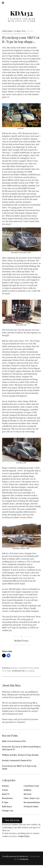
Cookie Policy (24, 836)
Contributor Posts (9, 34)
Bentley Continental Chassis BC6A (17, 760)
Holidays (27, 790)
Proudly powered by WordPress (15, 856)
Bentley (29, 31)
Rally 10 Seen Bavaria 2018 (14, 741)
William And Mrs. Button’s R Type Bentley (20, 755)
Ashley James (8, 31)
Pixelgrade (24, 859)
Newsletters (7, 798)
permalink (30, 671)
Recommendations (32, 802)
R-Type (27, 34)
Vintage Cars (8, 811)
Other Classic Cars (32, 798)
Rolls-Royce (7, 806)
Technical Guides (31, 806)
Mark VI (20, 34)
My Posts (27, 794)
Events (5, 790)
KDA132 (22, 13)
